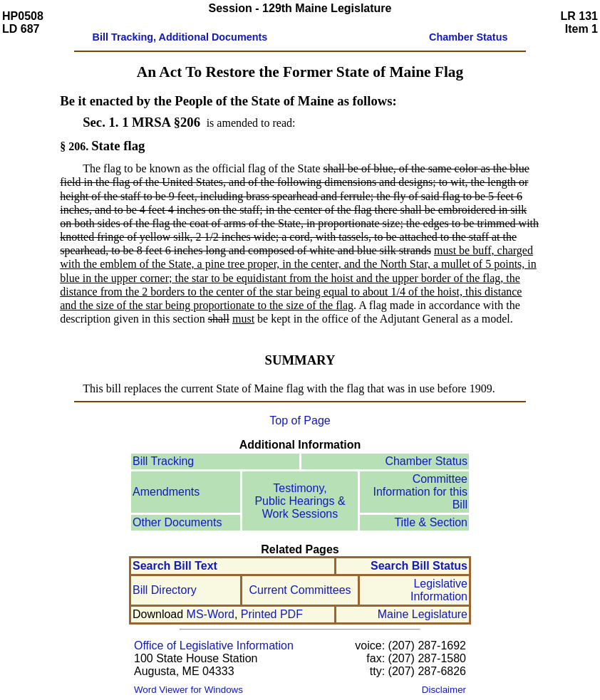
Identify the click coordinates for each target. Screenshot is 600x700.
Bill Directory (165, 590)
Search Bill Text (175, 566)
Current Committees (300, 590)
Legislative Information (439, 590)
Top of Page (300, 420)
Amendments (166, 492)
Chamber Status (426, 461)
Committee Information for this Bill (421, 492)
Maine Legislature (423, 614)
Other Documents (177, 522)
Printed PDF (272, 614)
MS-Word (211, 614)
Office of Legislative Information (214, 646)
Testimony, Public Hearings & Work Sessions (300, 501)
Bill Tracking (163, 461)
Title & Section (431, 522)
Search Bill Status (419, 566)
